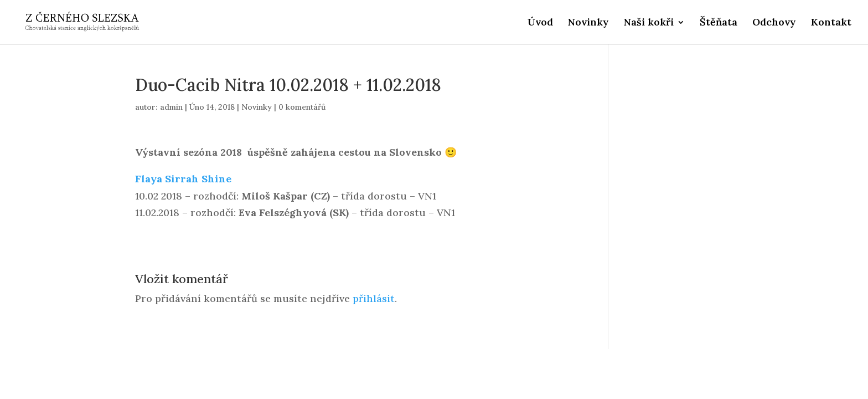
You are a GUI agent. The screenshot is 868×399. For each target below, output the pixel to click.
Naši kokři (649, 23)
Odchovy (774, 23)
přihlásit (374, 298)
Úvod (540, 23)
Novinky (588, 23)
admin (171, 107)
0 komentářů (302, 107)
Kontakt (831, 23)
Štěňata (719, 23)
